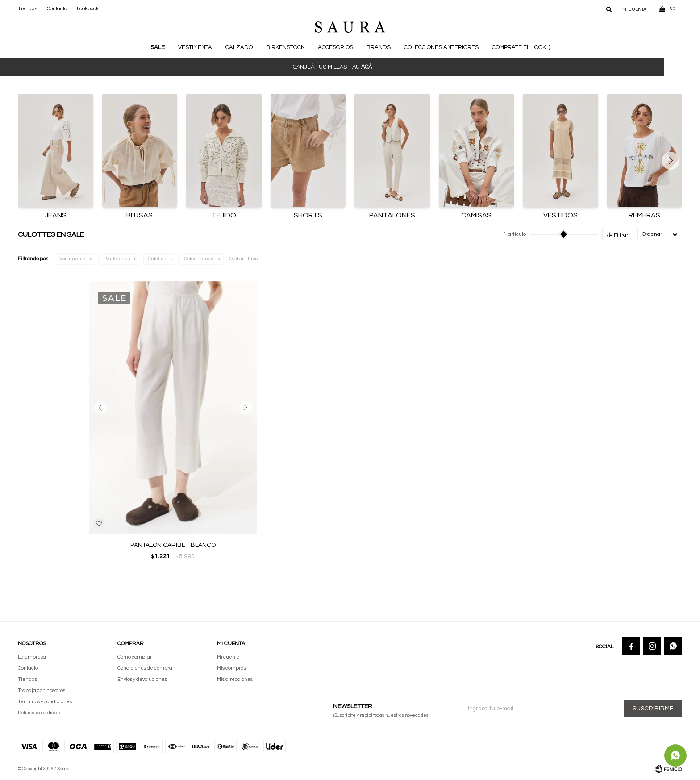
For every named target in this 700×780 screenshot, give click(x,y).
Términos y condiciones (45, 702)
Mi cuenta (228, 657)
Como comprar (135, 657)
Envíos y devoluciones (142, 679)
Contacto (57, 9)
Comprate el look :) (521, 47)
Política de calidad (39, 713)
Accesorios (335, 47)
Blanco (199, 259)
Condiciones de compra (145, 668)
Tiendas (27, 9)
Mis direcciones (235, 679)
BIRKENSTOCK (285, 47)
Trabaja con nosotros (42, 690)
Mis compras (231, 668)
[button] (674, 161)
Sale (158, 47)
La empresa (32, 657)
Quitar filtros (243, 259)
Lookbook (88, 9)
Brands (379, 47)
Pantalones (117, 259)
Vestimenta (195, 47)
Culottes (157, 259)
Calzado (239, 47)
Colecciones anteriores (441, 47)
